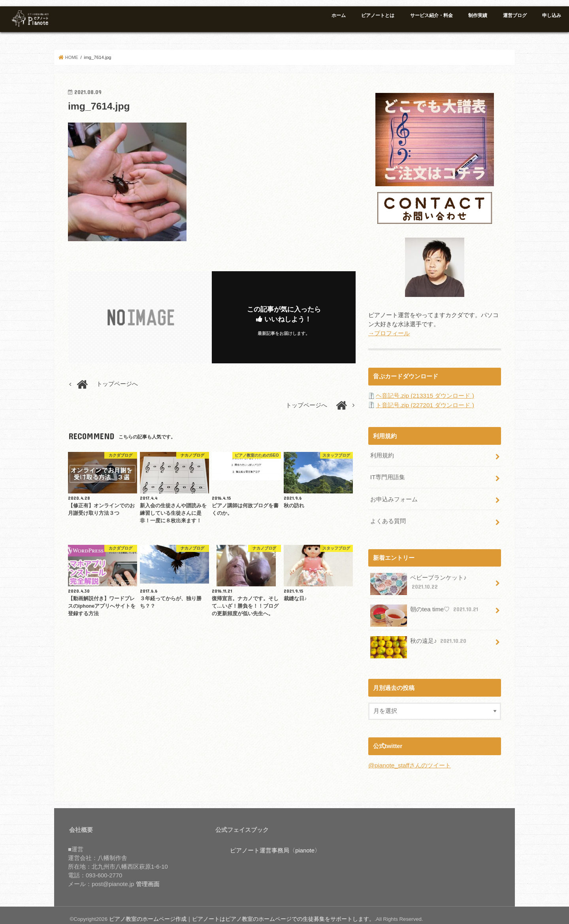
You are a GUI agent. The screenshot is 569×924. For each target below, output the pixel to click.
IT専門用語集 (387, 474)
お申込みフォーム (394, 495)
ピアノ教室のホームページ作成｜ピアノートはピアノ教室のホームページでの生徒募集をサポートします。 (232, 912)
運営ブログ (515, 15)
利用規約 (382, 453)
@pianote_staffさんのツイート (409, 759)
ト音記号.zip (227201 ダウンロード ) (424, 403)
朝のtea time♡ (424, 606)
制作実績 (478, 15)
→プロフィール (389, 332)
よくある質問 (388, 516)
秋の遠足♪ (419, 637)
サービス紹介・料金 (431, 15)
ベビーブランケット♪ (418, 578)
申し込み (552, 15)
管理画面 (148, 877)
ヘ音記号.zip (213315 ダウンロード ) (424, 394)
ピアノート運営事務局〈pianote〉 (275, 843)
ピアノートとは (378, 15)
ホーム (339, 15)
